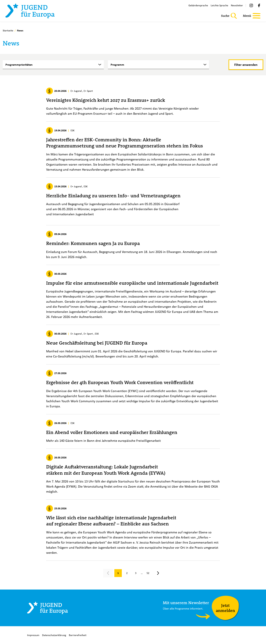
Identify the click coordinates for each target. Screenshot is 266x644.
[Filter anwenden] (246, 65)
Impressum (33, 635)
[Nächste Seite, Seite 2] (158, 573)
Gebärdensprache (198, 5)
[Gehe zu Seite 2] (127, 573)
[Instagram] (251, 5)
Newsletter (237, 5)
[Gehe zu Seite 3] (136, 573)
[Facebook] (259, 5)
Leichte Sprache (219, 5)
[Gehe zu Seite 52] (148, 573)
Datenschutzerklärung (54, 635)
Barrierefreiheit (78, 635)
